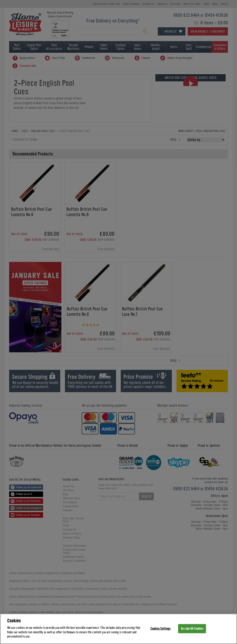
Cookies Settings (160, 629)
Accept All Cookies (192, 629)
